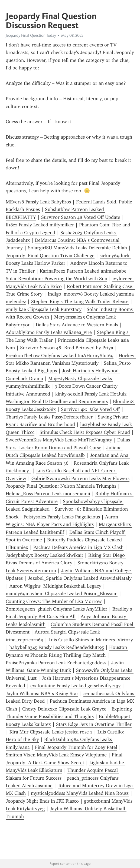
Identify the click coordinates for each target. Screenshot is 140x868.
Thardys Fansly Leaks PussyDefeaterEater (49, 417)
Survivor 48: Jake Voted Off (90, 409)
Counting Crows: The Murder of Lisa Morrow (54, 601)
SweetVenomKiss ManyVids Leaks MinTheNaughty (59, 440)
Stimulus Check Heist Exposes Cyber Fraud (85, 432)
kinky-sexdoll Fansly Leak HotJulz (91, 394)
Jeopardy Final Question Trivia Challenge (50, 256)
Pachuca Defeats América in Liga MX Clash (78, 547)
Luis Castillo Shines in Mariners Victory (91, 640)
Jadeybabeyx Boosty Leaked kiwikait (44, 555)
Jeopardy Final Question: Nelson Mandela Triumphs (61, 486)
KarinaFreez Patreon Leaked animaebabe (83, 271)
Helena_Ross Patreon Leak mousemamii (48, 494)
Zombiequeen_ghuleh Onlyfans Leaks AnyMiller (56, 609)
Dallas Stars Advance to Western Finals (77, 325)
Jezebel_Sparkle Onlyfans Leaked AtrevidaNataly (80, 578)
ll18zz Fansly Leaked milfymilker (40, 225)
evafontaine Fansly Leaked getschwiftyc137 (75, 686)
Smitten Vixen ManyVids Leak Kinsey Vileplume (56, 755)
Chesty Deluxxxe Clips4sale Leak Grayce (64, 709)
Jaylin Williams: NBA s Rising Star (42, 693)
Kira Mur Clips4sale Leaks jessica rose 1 (51, 732)
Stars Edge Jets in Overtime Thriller (94, 724)
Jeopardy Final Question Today (31, 35)
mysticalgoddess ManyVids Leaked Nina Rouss (80, 793)
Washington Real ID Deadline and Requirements (57, 401)
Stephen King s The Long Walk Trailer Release (80, 301)
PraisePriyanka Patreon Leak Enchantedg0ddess (56, 663)
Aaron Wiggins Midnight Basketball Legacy (55, 586)
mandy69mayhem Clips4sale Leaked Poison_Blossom (62, 594)
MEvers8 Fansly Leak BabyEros (38, 202)
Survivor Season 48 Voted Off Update (81, 217)
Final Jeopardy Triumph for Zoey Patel (76, 747)
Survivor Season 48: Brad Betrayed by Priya (67, 348)
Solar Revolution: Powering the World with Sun (56, 279)
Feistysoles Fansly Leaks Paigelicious (62, 517)
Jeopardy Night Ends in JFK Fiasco (42, 801)
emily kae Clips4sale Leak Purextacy (44, 309)
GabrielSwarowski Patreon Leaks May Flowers (80, 478)
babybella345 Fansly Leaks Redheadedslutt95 (57, 647)
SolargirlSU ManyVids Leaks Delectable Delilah (77, 248)
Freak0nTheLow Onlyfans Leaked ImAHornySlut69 (60, 356)
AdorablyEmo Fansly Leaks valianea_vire (49, 332)
